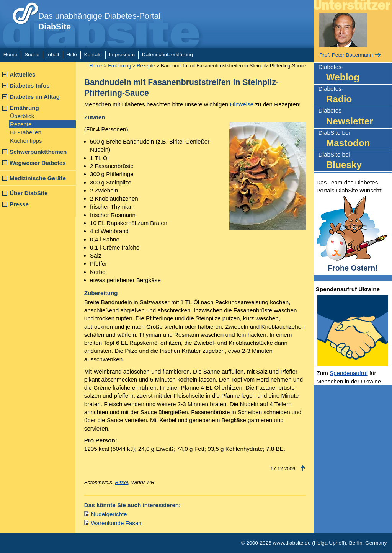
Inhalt (53, 55)
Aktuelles (23, 74)
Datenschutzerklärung (167, 55)
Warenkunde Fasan (116, 523)
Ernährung (24, 108)
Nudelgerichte (109, 514)
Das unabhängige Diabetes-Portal (99, 21)
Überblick (22, 116)
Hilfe (72, 55)
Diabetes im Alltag (35, 97)
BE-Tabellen (26, 132)
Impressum (122, 55)
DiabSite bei (355, 139)
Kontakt (93, 55)
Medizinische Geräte (38, 178)
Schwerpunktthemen (38, 152)
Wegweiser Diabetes (38, 163)
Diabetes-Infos (30, 86)
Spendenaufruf (349, 373)
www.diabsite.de (292, 543)
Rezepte (21, 124)
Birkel (121, 482)
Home (10, 55)
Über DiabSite (29, 193)
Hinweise (242, 104)
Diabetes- (355, 74)
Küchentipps (26, 141)
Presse (19, 204)
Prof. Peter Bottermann (346, 55)
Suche (32, 55)
